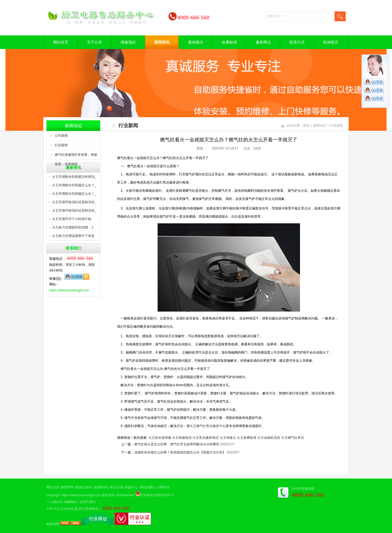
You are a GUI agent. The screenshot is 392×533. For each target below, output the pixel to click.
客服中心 (131, 487)
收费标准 (229, 42)
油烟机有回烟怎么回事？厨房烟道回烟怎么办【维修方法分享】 (180, 452)
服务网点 (263, 42)
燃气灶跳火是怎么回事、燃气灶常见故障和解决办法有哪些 (177, 444)
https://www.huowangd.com (69, 290)
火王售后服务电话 (206, 438)
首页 (306, 126)
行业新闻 (61, 145)
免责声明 (68, 487)
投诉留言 (331, 42)
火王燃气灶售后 (293, 438)
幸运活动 (116, 487)
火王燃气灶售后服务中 (206, 426)
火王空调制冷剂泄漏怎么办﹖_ (74, 194)
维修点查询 (83, 487)
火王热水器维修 (160, 438)
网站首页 (61, 42)
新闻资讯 (162, 42)
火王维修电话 (182, 438)
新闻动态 (320, 126)
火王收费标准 (247, 438)
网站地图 (147, 487)
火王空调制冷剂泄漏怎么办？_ (74, 185)
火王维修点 (228, 438)
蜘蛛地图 (53, 524)
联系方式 (297, 42)
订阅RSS (163, 487)
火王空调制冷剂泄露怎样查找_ (74, 177)
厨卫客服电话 (88, 509)
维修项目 (128, 42)
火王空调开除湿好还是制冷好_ (74, 202)
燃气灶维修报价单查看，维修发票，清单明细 (76, 156)
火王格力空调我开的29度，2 (73, 227)
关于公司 (94, 42)
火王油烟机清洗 (269, 438)
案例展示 (196, 42)
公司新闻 (61, 136)
